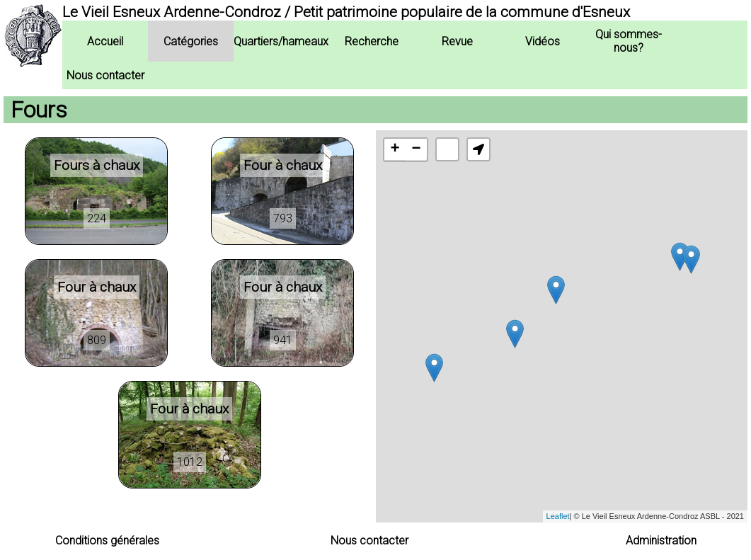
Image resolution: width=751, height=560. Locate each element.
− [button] (416, 149)
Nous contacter (105, 75)
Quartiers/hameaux (281, 41)
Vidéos (543, 41)
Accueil (105, 41)
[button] (478, 149)
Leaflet (558, 516)
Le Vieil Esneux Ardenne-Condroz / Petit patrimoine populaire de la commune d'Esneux (346, 12)
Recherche (372, 41)
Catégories (191, 41)
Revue (457, 41)
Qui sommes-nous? (629, 41)
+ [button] (395, 149)
